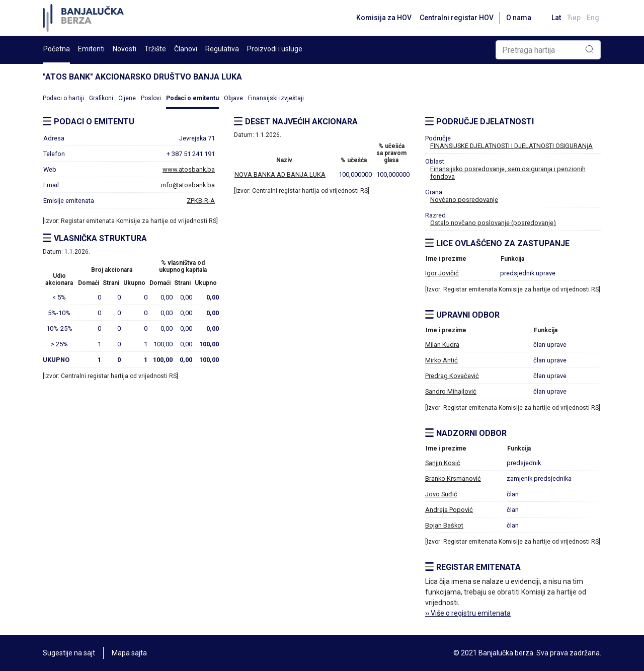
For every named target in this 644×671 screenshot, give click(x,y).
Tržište (155, 49)
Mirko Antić (441, 360)
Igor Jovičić (442, 273)
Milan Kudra (442, 345)
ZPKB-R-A (201, 201)
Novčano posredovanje (464, 200)
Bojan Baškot (444, 525)
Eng (593, 18)
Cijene (127, 98)
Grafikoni (101, 98)
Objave (233, 98)
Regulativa (222, 49)
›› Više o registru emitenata (468, 613)
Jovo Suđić (441, 494)
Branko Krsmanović (453, 478)
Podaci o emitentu (192, 98)
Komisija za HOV (384, 18)
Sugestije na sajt (69, 653)
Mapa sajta (129, 653)
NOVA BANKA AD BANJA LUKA (280, 174)
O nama (519, 18)
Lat (556, 18)
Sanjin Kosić (443, 463)
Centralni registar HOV (457, 18)
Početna (57, 49)
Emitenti (91, 49)
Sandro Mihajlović (451, 391)
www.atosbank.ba (189, 169)
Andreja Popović (449, 510)
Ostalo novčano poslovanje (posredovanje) (493, 223)
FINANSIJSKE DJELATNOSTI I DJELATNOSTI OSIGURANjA (511, 146)
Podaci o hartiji (63, 98)
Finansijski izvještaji (276, 98)
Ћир (574, 18)
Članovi (186, 49)
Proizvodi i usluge (275, 49)
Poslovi (151, 98)
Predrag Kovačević (452, 376)
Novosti (125, 49)
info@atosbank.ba (188, 185)
